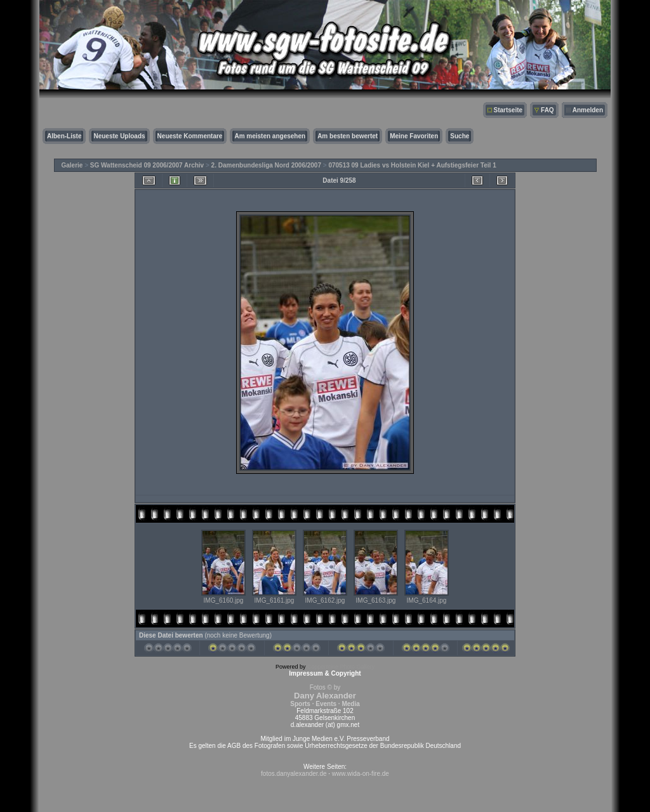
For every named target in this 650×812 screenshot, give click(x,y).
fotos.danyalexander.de (294, 774)
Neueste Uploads (119, 136)
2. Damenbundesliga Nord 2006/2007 (266, 165)
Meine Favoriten (414, 136)
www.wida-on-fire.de (361, 774)
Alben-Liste (64, 136)
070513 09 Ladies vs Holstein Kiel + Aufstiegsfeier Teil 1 (412, 165)
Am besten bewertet (348, 136)
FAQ (547, 110)
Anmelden (588, 110)
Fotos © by (325, 696)
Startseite (508, 110)
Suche (460, 136)
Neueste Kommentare (190, 136)
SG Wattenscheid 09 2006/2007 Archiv (147, 165)
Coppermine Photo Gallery (341, 667)
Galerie (72, 165)
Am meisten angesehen (270, 136)
